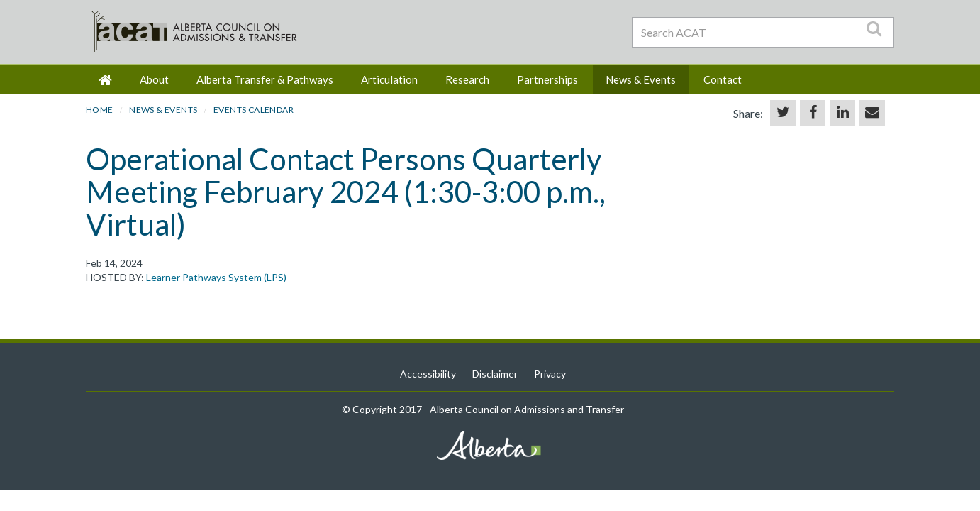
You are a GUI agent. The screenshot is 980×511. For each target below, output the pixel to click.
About (154, 79)
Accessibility (428, 374)
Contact (723, 79)
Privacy (550, 374)
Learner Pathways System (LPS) (216, 277)
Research (467, 79)
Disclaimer (495, 374)
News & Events (641, 79)
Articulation (389, 79)
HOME (100, 110)
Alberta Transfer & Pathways (265, 79)
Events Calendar (254, 110)
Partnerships (547, 79)
